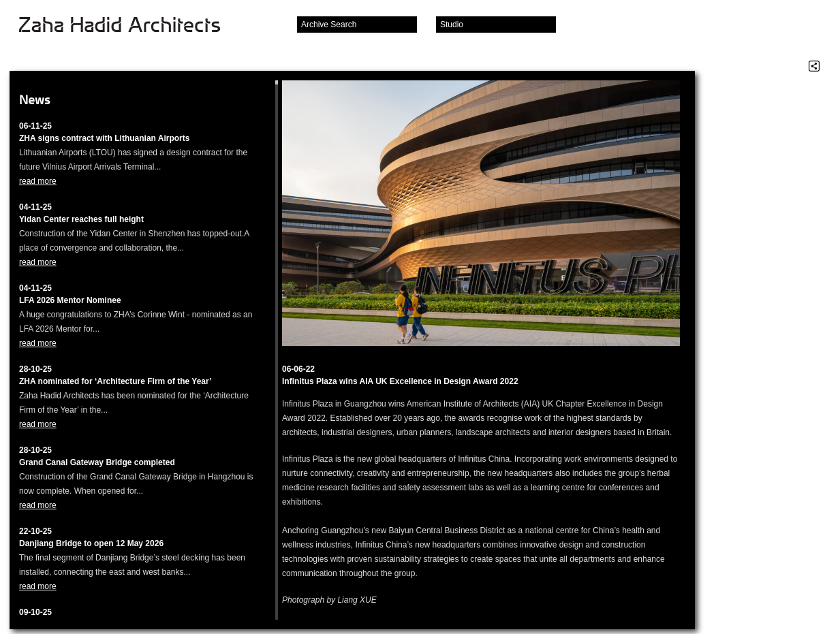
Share (814, 66)
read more (38, 181)
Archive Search (329, 25)
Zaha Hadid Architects (130, 26)
